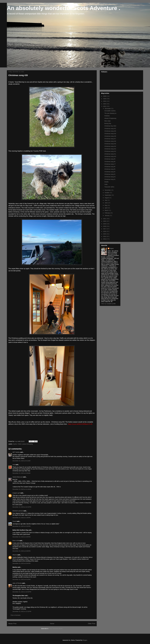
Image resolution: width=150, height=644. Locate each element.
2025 (105, 99)
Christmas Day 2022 (110, 126)
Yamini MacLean (18, 477)
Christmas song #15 (110, 144)
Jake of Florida (17, 583)
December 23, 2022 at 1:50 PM (21, 518)
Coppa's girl (16, 493)
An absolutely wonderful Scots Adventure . (64, 8)
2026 (105, 96)
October (107, 193)
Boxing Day (108, 123)
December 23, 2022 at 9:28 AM (21, 473)
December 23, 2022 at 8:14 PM (21, 579)
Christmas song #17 (110, 139)
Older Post (92, 624)
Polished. (107, 116)
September (108, 195)
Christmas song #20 (110, 131)
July (106, 200)
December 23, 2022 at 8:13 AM (21, 461)
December (108, 109)
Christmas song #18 (110, 136)
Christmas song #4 (110, 172)
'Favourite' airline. (109, 187)
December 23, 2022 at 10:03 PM (22, 592)
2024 (105, 101)
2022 (105, 106)
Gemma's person (18, 511)
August (107, 198)
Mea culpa (107, 121)
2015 (105, 234)
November (108, 190)
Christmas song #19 (110, 134)
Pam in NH (16, 541)
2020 (105, 221)
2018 (105, 226)
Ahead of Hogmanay (110, 118)
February (107, 213)
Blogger (85, 640)
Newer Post (12, 624)
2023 (105, 104)
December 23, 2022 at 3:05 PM (21, 537)
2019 (105, 224)
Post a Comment (16, 615)
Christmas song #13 (110, 149)
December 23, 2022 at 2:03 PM (21, 526)
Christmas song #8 (110, 162)
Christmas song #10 (110, 156)
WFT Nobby (16, 452)
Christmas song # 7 (110, 164)
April (106, 208)
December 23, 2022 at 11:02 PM (22, 611)
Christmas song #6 (110, 167)
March (107, 210)
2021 (105, 219)
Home (52, 624)
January (107, 216)
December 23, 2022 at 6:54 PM (21, 563)
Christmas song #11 (110, 154)
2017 (105, 229)
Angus (112, 248)
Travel (14, 521)
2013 (105, 239)
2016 (105, 231)
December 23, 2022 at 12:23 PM (22, 507)
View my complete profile (108, 304)
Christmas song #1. (110, 179)
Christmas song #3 (110, 174)
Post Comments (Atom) (56, 629)
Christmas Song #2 (110, 177)
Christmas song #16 (110, 141)
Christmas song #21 (110, 129)
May (106, 205)
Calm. (106, 184)
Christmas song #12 (110, 151)
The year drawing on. (111, 113)
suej (14, 465)
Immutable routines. (110, 111)
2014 (105, 236)
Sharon (15, 555)
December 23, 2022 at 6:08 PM (21, 551)
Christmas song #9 (110, 159)
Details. (107, 182)
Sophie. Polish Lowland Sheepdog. (23, 444)
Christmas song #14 (110, 146)
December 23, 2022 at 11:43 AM (22, 489)
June (106, 203)
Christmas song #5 (110, 169)
